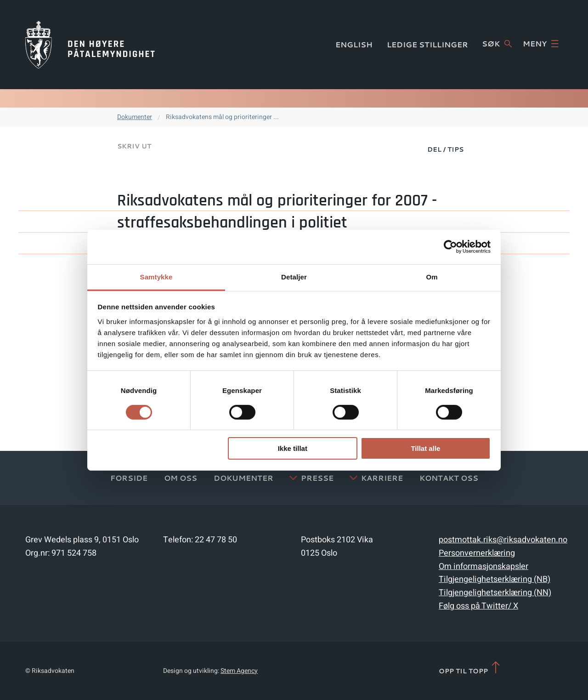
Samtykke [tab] (156, 276)
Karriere (382, 478)
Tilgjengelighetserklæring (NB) (495, 579)
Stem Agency (239, 671)
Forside (129, 478)
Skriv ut (134, 146)
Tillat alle (425, 448)
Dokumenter (135, 117)
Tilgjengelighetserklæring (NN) (495, 593)
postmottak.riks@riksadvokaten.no (503, 540)
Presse (317, 478)
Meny (541, 44)
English (354, 44)
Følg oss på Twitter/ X (478, 606)
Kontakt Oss (449, 478)
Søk (497, 44)
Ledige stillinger (427, 44)
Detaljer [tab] (294, 276)
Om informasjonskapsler (483, 566)
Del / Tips (445, 149)
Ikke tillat (293, 448)
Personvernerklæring (477, 553)
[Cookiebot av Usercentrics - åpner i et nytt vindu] (450, 247)
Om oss (181, 478)
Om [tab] (432, 276)
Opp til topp (470, 668)
